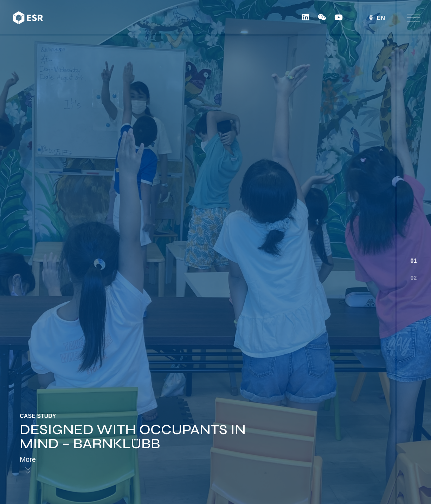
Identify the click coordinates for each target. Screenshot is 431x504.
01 (414, 261)
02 (414, 278)
